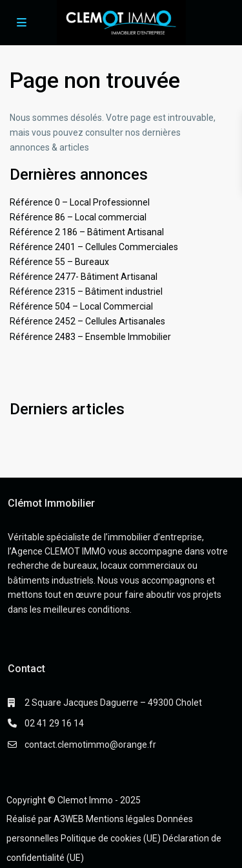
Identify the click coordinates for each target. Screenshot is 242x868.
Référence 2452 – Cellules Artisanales (87, 321)
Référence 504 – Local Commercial (81, 306)
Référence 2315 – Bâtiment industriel (86, 291)
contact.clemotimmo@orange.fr (90, 745)
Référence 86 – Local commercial (78, 217)
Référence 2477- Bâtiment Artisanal (84, 277)
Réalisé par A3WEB (45, 819)
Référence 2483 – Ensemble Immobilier (90, 337)
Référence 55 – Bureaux (59, 262)
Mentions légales (120, 819)
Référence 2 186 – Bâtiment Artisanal (87, 232)
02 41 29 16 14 (54, 723)
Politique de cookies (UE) (111, 838)
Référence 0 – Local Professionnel (80, 202)
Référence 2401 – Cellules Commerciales (94, 247)
